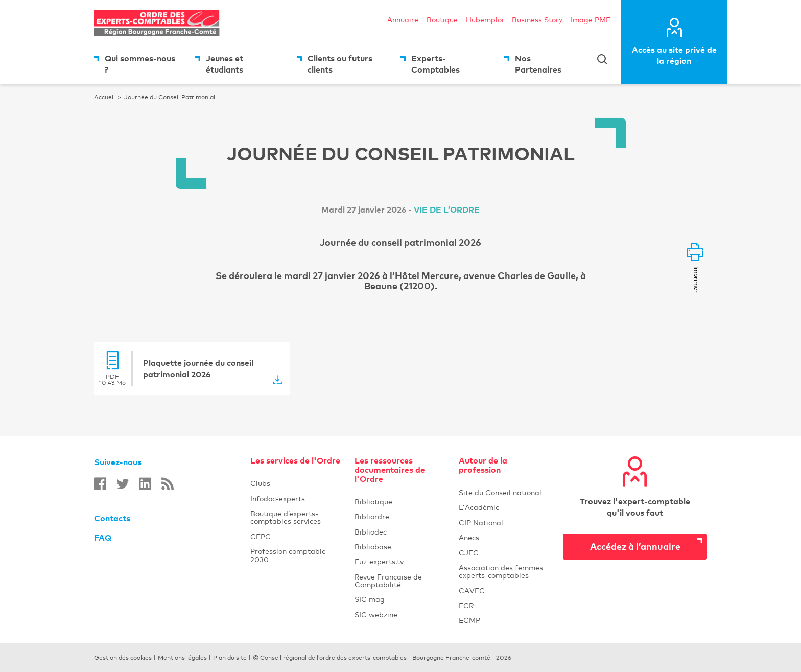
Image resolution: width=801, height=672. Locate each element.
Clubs (296, 483)
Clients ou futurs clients (340, 64)
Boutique (442, 20)
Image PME (591, 20)
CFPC (261, 536)
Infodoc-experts (296, 499)
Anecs (505, 537)
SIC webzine (400, 615)
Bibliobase (400, 547)
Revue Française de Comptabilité (400, 581)
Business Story (537, 20)
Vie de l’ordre (447, 210)
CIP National (505, 523)
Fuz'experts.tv (400, 561)
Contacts (112, 518)
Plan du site (230, 658)
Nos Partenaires (538, 64)
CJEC (505, 553)
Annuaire (403, 20)
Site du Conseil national (500, 492)
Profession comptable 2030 (288, 555)
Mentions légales (182, 658)
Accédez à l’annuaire (635, 546)
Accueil (104, 97)
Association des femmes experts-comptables (505, 571)
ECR (505, 605)
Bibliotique (400, 502)
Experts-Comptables (435, 64)
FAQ (103, 538)
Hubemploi (485, 20)
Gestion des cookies (123, 658)
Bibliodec (400, 532)
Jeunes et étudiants (225, 64)
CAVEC (505, 590)
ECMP (505, 620)
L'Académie (505, 507)
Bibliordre (400, 516)
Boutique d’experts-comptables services (286, 517)
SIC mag (400, 599)
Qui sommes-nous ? (140, 64)
